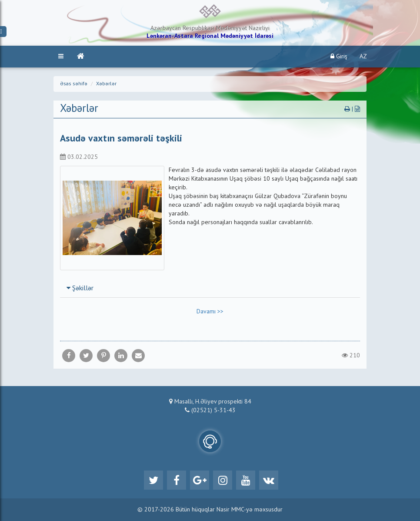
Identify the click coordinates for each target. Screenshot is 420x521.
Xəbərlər (106, 84)
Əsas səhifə (74, 84)
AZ (363, 57)
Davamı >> (210, 312)
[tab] (210, 288)
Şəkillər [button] (80, 289)
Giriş (339, 56)
